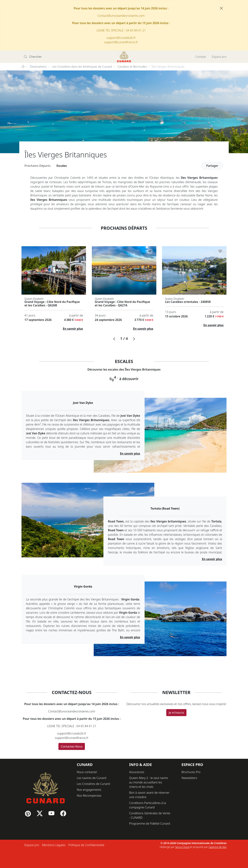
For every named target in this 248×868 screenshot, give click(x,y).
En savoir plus (73, 329)
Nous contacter (87, 772)
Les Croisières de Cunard (93, 784)
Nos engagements (89, 790)
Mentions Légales (54, 845)
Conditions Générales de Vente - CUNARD (150, 815)
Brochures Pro (191, 772)
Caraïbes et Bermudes (132, 67)
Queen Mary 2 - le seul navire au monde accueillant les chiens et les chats (149, 782)
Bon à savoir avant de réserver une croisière (149, 795)
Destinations (38, 67)
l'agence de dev (218, 847)
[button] (114, 339)
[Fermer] (221, 8)
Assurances (137, 772)
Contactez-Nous (72, 746)
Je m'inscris (176, 713)
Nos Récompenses (89, 796)
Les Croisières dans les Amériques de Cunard (82, 67)
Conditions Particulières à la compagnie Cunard (148, 805)
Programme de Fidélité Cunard (150, 823)
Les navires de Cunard (91, 778)
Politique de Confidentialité (86, 845)
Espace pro (219, 57)
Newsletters (189, 778)
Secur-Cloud (182, 847)
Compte (201, 57)
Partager (212, 166)
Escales (62, 166)
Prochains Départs (38, 166)
